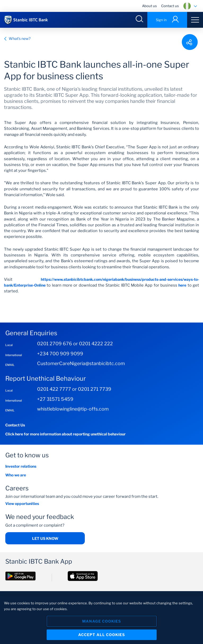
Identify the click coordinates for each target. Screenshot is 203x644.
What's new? (17, 38)
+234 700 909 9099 (60, 354)
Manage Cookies (101, 621)
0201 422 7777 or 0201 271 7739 (74, 389)
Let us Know (45, 538)
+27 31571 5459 (55, 399)
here (182, 285)
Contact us (170, 6)
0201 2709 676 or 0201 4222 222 (75, 344)
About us (149, 6)
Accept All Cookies (101, 635)
